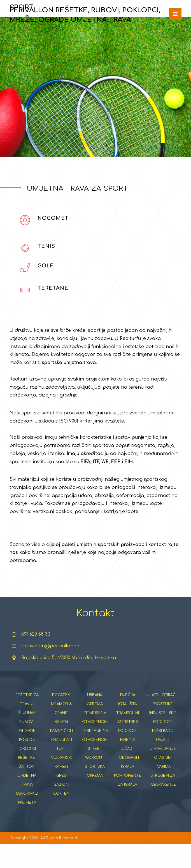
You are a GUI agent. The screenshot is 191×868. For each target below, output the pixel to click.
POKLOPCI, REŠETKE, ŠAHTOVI (27, 781)
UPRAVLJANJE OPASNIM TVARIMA (163, 781)
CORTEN (61, 817)
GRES (61, 799)
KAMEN (61, 745)
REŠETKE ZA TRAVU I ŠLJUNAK (27, 727)
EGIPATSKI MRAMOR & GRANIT (61, 727)
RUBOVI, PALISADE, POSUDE (27, 754)
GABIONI (61, 808)
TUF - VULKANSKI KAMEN (61, 781)
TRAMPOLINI (128, 736)
